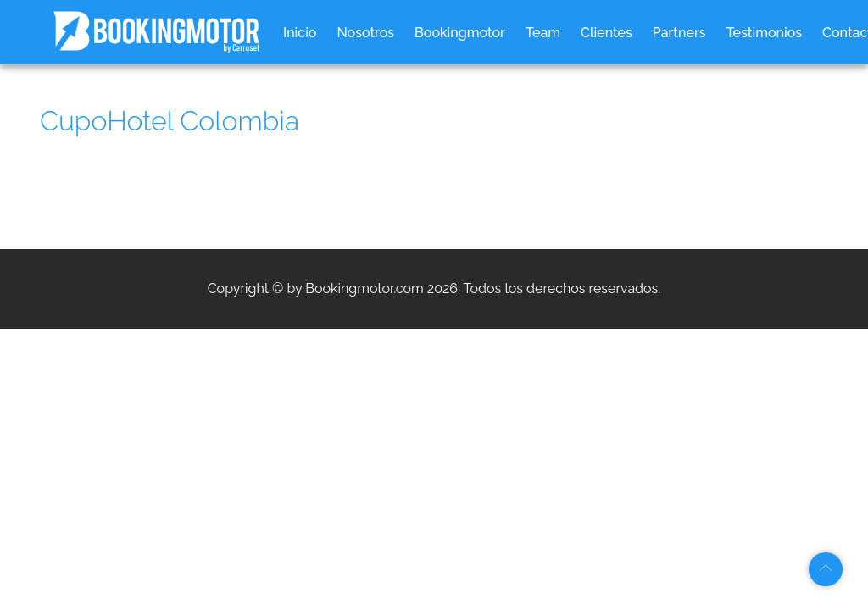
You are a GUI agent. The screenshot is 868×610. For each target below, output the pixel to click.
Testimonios (765, 33)
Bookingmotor (460, 33)
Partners (679, 33)
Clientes (606, 33)
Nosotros (365, 33)
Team (543, 33)
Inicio (300, 33)
